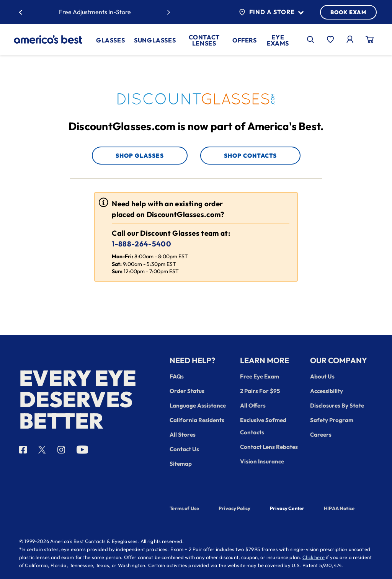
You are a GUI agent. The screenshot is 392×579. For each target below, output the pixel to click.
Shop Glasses (140, 156)
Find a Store (271, 12)
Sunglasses (155, 40)
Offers (245, 40)
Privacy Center (287, 509)
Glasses (110, 40)
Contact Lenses (204, 40)
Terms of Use (184, 508)
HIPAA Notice (339, 508)
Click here (314, 557)
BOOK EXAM (348, 12)
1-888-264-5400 (141, 244)
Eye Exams (278, 40)
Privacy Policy (234, 508)
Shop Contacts (250, 156)
